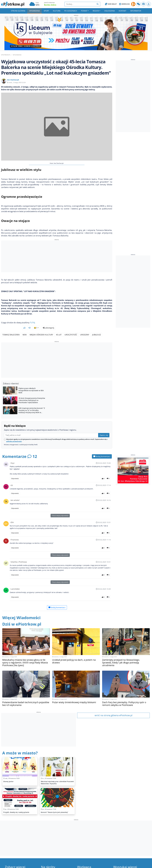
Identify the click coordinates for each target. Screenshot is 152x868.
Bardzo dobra (50, 5)
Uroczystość (71, 329)
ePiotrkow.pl (6, 55)
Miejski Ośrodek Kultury (41, 329)
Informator (136, 11)
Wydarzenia (35, 11)
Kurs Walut (111, 4)
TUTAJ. (33, 323)
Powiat (84, 11)
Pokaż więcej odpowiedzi (60, 510)
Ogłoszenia (110, 11)
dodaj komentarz (102, 450)
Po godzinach (71, 11)
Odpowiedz (15, 472)
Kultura (57, 11)
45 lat (59, 329)
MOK (25, 329)
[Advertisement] (57, 257)
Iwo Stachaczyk (13, 80)
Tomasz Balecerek (11, 329)
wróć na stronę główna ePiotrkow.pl (113, 709)
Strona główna (18, 11)
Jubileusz (97, 329)
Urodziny (85, 329)
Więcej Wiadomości (21, 612)
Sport (46, 11)
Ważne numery (50, 866)
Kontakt (122, 11)
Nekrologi (124, 4)
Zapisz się (104, 429)
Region (96, 11)
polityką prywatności (14, 435)
